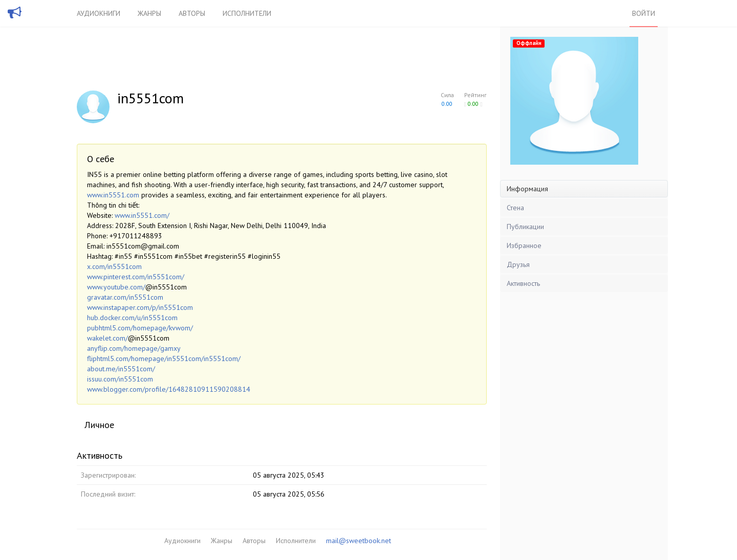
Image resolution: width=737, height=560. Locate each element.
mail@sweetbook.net (359, 541)
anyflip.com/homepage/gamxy (134, 348)
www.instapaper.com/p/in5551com (140, 307)
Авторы (192, 13)
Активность (523, 283)
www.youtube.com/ (116, 287)
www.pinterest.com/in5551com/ (136, 277)
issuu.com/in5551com (120, 379)
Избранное (524, 245)
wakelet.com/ (107, 338)
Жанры (149, 13)
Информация (527, 189)
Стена (515, 208)
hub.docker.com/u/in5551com (132, 318)
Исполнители (247, 13)
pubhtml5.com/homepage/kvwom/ (140, 328)
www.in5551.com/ (142, 215)
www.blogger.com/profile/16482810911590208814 (169, 389)
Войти (644, 13)
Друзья (518, 264)
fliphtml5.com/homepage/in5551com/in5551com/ (164, 359)
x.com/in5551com (114, 266)
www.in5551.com (113, 195)
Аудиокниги (99, 13)
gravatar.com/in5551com (125, 297)
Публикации (525, 227)
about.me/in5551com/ (121, 369)
